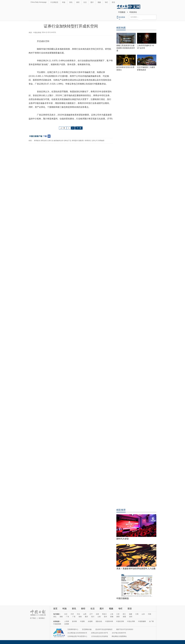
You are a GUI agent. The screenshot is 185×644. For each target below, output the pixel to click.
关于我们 (33, 618)
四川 (93, 617)
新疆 (124, 617)
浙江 (124, 614)
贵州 (105, 617)
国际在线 (99, 621)
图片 (92, 2)
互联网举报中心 (73, 629)
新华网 (74, 621)
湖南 (61, 617)
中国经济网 (120, 621)
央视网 (90, 621)
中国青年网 (109, 621)
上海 (112, 614)
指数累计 (81, 141)
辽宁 (91, 614)
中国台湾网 (131, 621)
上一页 (63, 128)
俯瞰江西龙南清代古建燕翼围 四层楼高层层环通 (126, 48)
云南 (99, 617)
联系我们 (42, 618)
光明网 (67, 624)
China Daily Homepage (39, 2)
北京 (66, 614)
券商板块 (37, 141)
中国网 (82, 621)
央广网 (151, 621)
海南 (80, 617)
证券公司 (95, 141)
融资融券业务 (58, 141)
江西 (137, 614)
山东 (143, 614)
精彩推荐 (121, 510)
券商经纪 (88, 141)
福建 (131, 614)
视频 (99, 2)
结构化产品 (67, 141)
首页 (55, 609)
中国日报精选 (123, 598)
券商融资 (101, 141)
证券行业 (50, 141)
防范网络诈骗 (87, 629)
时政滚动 (133, 12)
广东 (67, 617)
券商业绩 (44, 141)
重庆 (86, 617)
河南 (150, 614)
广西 (74, 617)
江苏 (118, 614)
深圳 (131, 617)
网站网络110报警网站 (119, 636)
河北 (78, 614)
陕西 (118, 617)
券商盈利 (75, 141)
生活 (85, 2)
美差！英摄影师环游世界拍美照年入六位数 (136, 569)
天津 (72, 614)
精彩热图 (121, 28)
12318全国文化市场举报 (99, 636)
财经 (78, 2)
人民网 (67, 621)
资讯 (71, 2)
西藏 (112, 617)
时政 (64, 2)
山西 (85, 614)
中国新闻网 (57, 624)
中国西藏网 (142, 621)
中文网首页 (54, 2)
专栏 (106, 2)
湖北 (55, 617)
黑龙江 (104, 614)
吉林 (97, 614)
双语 (113, 2)
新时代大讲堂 (123, 539)
